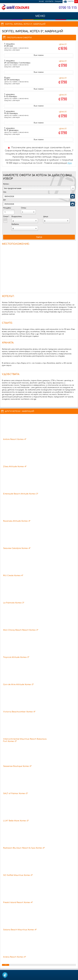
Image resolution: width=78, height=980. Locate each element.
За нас (41, 1)
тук (70, 163)
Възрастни (17, 217)
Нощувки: (7, 208)
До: (5, 200)
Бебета (15, 224)
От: (5, 192)
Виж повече (39, 55)
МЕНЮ (39, 17)
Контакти (49, 1)
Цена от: (63, 47)
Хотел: (6, 184)
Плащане (58, 1)
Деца (46, 217)
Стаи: (24, 208)
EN (76, 1)
